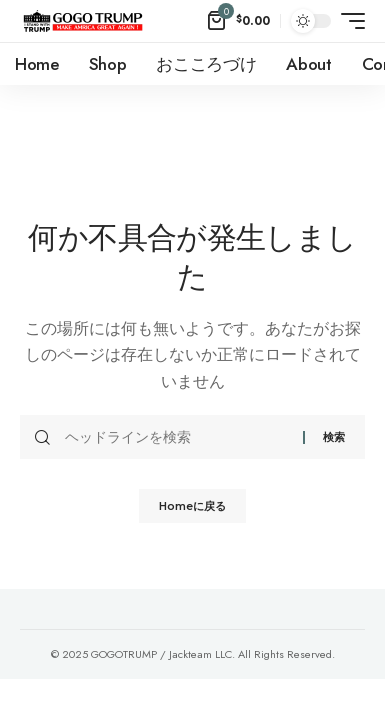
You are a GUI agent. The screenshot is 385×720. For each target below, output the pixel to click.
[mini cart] (238, 21)
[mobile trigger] (348, 21)
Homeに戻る (192, 506)
